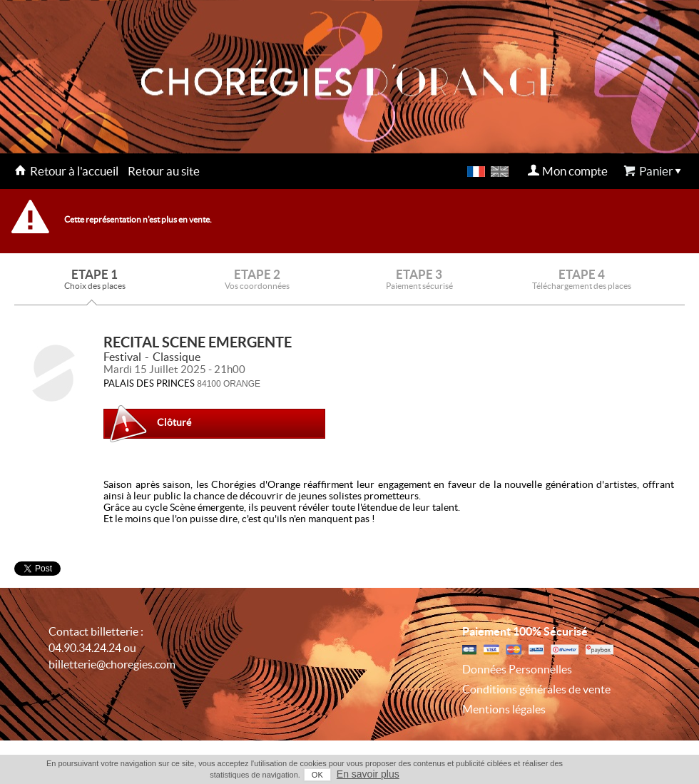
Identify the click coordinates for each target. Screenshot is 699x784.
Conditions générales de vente (536, 689)
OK (317, 775)
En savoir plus (368, 774)
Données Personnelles (517, 669)
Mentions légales (504, 709)
